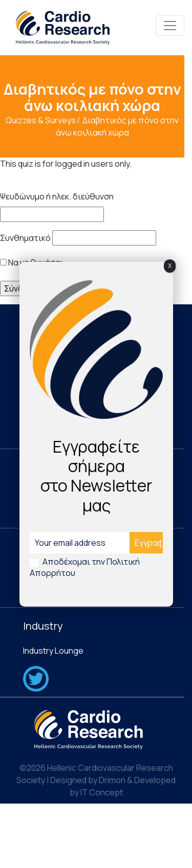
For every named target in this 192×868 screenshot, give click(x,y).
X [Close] (170, 266)
